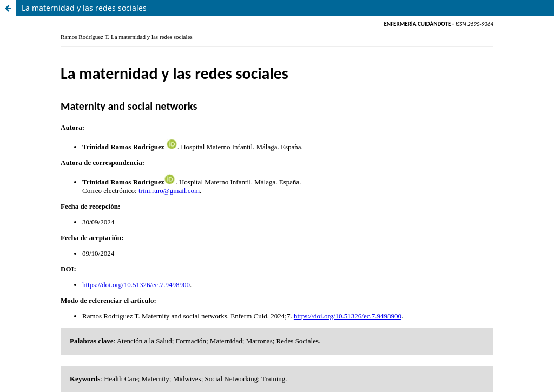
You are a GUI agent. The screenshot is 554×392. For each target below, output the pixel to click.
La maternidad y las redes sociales (84, 8)
